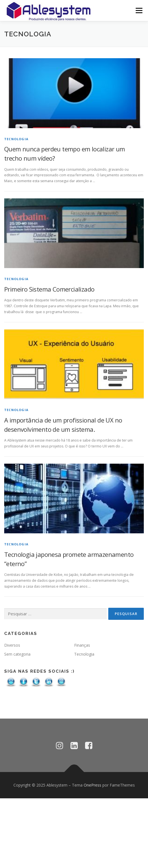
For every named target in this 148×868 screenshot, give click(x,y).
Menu (139, 10)
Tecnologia (16, 139)
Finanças (82, 645)
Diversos (12, 645)
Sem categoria (17, 654)
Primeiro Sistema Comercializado (49, 289)
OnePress (92, 785)
